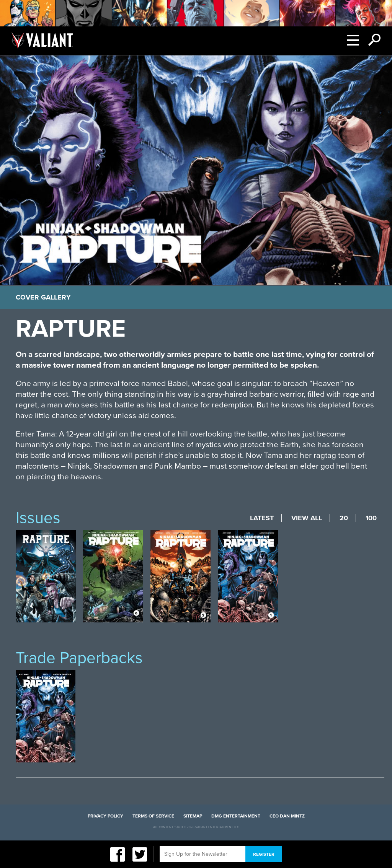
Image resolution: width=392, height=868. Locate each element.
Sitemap (193, 816)
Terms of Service (153, 816)
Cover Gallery (43, 297)
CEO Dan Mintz (287, 816)
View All (307, 518)
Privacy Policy (105, 816)
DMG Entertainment (236, 816)
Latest (262, 518)
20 (344, 518)
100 (371, 518)
